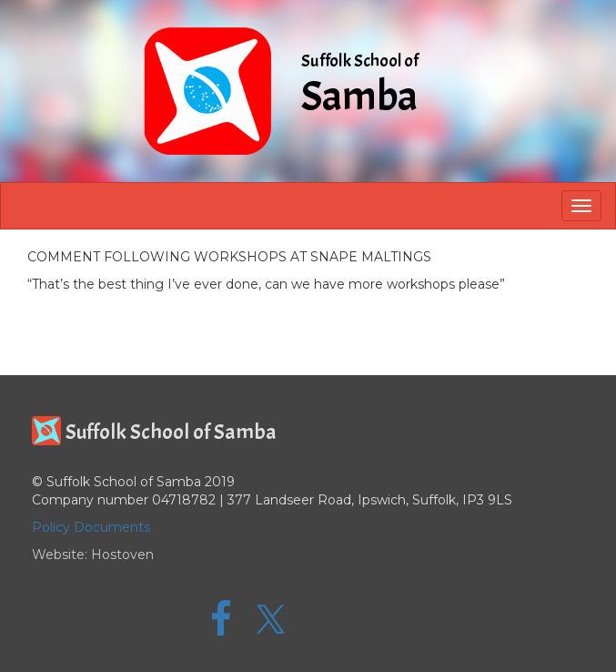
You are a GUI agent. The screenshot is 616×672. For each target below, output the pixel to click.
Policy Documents (91, 527)
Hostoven (122, 555)
